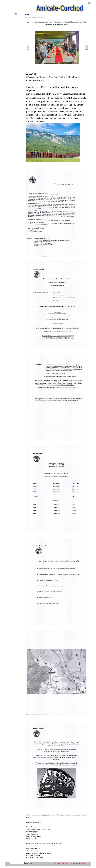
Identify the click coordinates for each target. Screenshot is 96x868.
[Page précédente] (28, 47)
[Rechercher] (17, 863)
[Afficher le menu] (90, 3)
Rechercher (28, 863)
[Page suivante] (86, 47)
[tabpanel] (57, 23)
